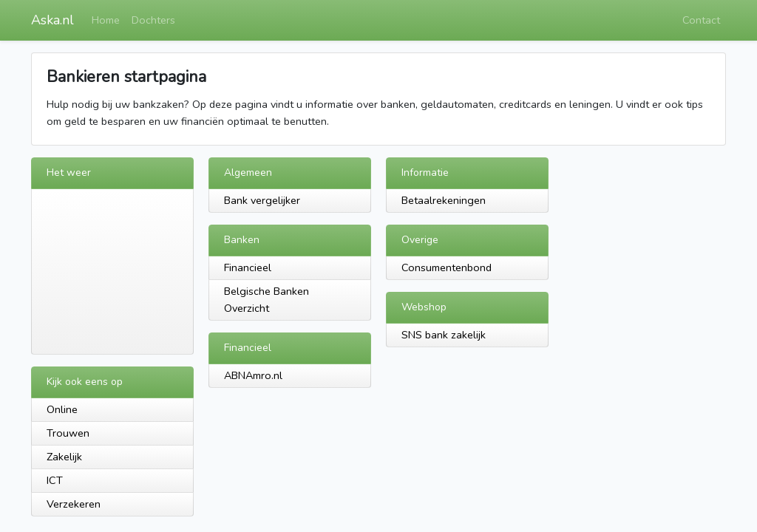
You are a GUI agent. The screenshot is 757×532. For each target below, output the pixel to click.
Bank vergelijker (262, 200)
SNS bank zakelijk (444, 335)
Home (106, 20)
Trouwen (68, 433)
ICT (55, 480)
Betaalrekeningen (444, 200)
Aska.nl (52, 20)
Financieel (248, 267)
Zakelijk (64, 457)
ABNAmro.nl (253, 375)
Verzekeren (74, 504)
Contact (701, 20)
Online (62, 409)
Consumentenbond (447, 267)
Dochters (153, 20)
